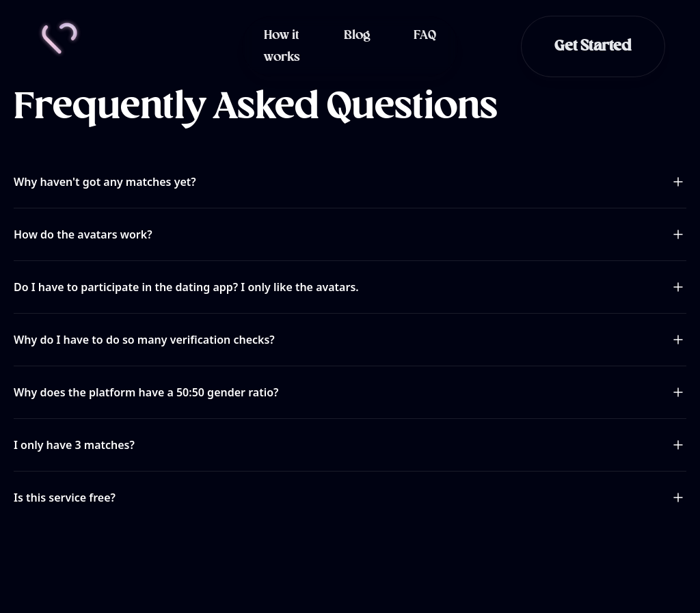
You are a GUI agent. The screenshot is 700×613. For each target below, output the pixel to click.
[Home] (59, 38)
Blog (357, 36)
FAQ (425, 36)
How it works (282, 46)
